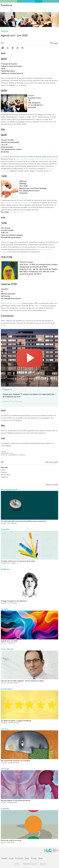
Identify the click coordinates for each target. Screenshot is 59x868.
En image (34, 858)
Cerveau (5, 729)
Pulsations (7, 5)
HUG (40, 306)
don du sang (5, 475)
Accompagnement (9, 489)
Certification (7, 689)
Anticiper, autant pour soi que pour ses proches (18, 561)
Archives (17, 864)
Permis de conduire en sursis (11, 840)
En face (11, 858)
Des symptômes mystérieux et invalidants (16, 761)
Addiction (5, 569)
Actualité (5, 529)
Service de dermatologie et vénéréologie (18, 203)
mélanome (5, 477)
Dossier (41, 858)
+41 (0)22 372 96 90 (17, 212)
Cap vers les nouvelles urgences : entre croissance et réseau (22, 681)
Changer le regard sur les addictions (14, 601)
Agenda (4, 31)
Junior (27, 858)
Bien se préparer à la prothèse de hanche (16, 801)
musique (4, 472)
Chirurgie (5, 769)
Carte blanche (7, 649)
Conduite (5, 809)
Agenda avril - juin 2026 (9, 641)
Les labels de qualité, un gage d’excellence (16, 721)
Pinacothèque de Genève (12, 303)
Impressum (43, 864)
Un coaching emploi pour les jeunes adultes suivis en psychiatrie (24, 521)
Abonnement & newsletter (30, 864)
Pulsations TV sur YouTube (12, 401)
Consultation (19, 858)
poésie (3, 470)
